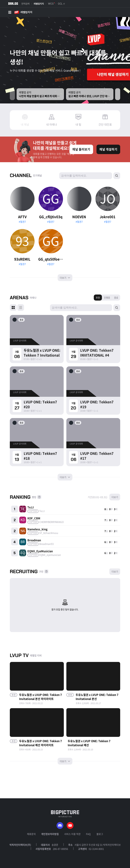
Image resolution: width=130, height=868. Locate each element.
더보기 (65, 278)
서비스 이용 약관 (72, 834)
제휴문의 (31, 834)
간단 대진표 (105, 124)
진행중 (107, 298)
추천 (98, 298)
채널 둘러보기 (81, 149)
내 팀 (78, 124)
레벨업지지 (39, 4)
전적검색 (25, 4)
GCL (61, 4)
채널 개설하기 (108, 149)
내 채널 (25, 124)
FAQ (88, 834)
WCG (51, 4)
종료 (116, 298)
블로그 (100, 834)
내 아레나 (52, 124)
